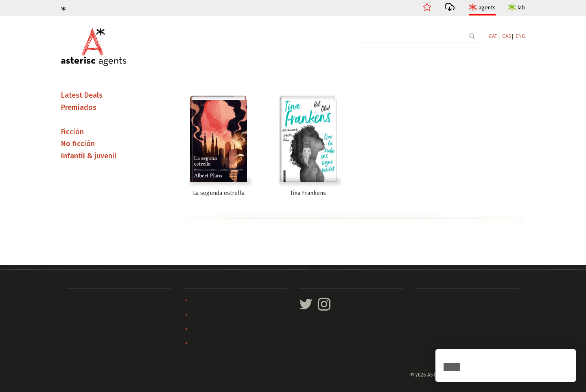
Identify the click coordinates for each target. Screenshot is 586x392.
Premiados (79, 107)
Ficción (72, 132)
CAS (506, 36)
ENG (520, 36)
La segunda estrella (219, 193)
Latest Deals (82, 95)
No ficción (78, 144)
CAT (493, 36)
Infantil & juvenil (89, 156)
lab (521, 7)
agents (487, 7)
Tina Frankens (308, 193)
